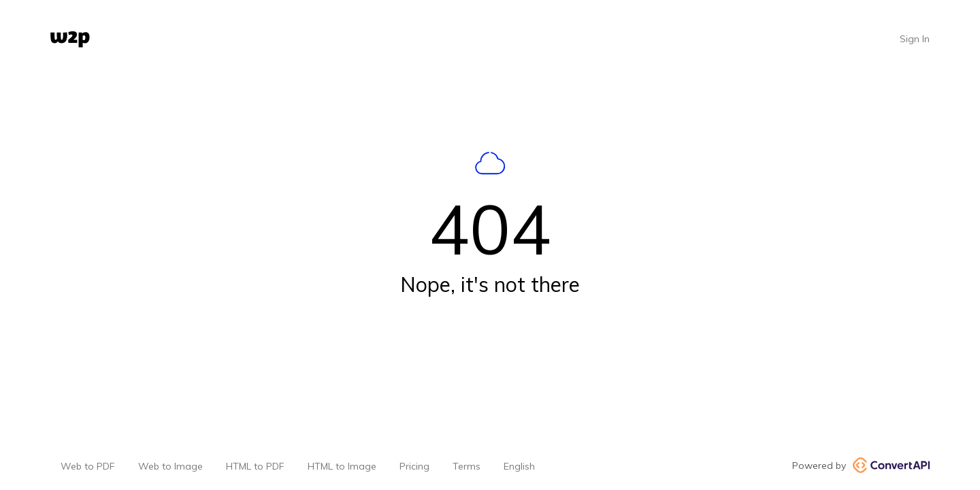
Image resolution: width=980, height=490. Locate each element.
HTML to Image (342, 466)
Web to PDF (88, 466)
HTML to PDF (255, 466)
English (519, 466)
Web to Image (170, 466)
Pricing (414, 466)
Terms (467, 466)
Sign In (915, 39)
